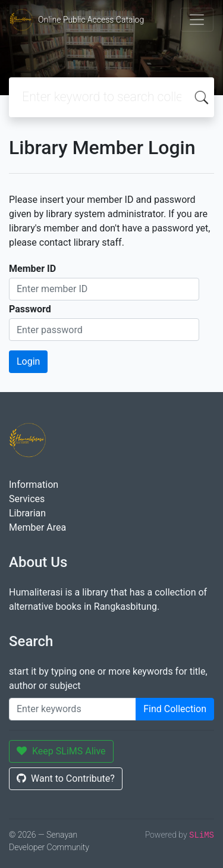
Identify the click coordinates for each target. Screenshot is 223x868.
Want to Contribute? (66, 778)
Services (27, 499)
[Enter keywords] (73, 709)
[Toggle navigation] (197, 20)
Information (34, 485)
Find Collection (175, 709)
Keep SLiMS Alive (61, 751)
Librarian (27, 513)
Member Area (37, 527)
